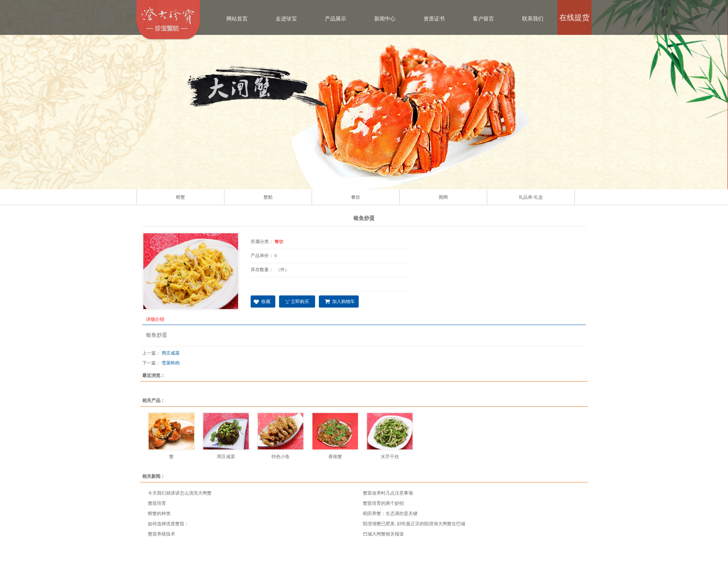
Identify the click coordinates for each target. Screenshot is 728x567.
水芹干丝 (390, 457)
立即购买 (300, 302)
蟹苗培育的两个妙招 (383, 503)
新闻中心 (385, 19)
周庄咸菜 (171, 353)
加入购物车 (344, 302)
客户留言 (483, 19)
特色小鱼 (281, 457)
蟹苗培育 (157, 503)
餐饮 (356, 197)
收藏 (266, 302)
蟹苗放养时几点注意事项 (388, 493)
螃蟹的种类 (159, 514)
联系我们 (533, 19)
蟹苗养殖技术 (162, 534)
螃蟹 (180, 197)
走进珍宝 (286, 19)
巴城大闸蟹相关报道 (383, 534)
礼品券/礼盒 (531, 197)
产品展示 (336, 19)
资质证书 (434, 19)
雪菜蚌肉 (171, 363)
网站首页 (237, 19)
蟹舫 (268, 197)
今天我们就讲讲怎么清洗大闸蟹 (180, 493)
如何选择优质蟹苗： (168, 524)
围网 (443, 197)
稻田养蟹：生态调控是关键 (390, 514)
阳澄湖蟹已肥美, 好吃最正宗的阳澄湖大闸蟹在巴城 (414, 524)
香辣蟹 (335, 457)
